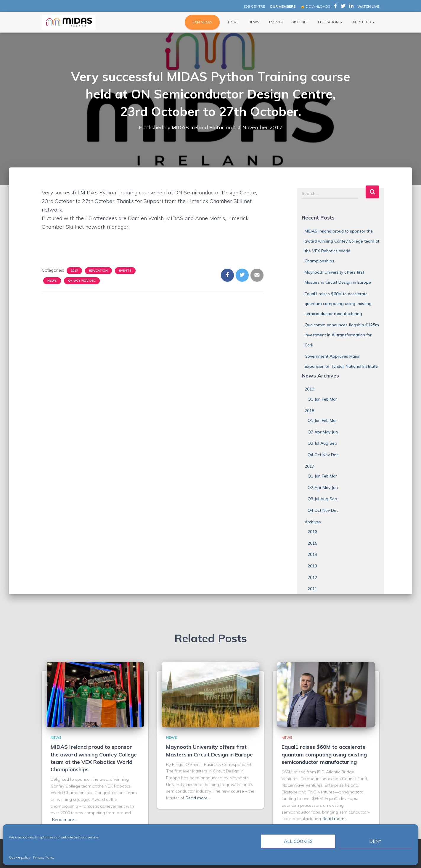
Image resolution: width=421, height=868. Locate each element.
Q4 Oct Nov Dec (82, 281)
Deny (375, 841)
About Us (363, 22)
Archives (313, 522)
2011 (312, 589)
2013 (312, 566)
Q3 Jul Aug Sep (322, 443)
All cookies (298, 841)
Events (275, 22)
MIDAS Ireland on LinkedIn (351, 7)
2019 (309, 389)
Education (330, 22)
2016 (312, 532)
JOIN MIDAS (202, 22)
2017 (74, 271)
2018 (309, 411)
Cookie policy (20, 857)
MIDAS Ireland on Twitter (343, 7)
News (253, 22)
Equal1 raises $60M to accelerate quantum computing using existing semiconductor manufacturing (338, 304)
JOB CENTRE (254, 6)
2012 (312, 577)
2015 (312, 543)
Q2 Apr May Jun (323, 432)
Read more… (64, 819)
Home (233, 22)
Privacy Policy (44, 857)
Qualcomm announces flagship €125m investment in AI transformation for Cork (342, 335)
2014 (312, 554)
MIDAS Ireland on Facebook (335, 7)
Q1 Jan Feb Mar (322, 399)
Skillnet (300, 22)
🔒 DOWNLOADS (315, 6)
